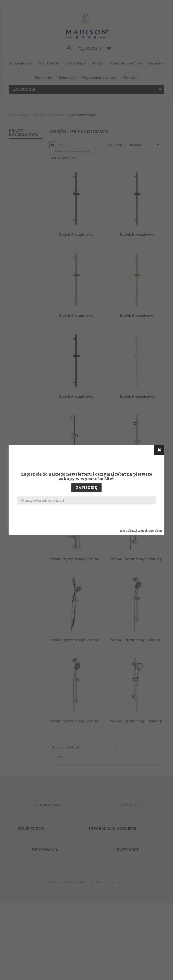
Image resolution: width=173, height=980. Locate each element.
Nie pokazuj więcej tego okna (141, 531)
